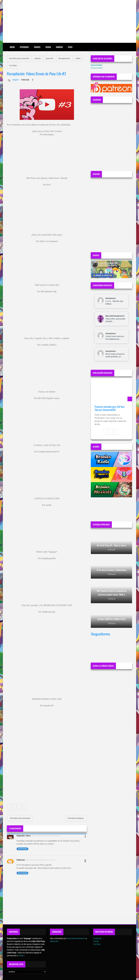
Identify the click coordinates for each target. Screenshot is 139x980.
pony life (50, 58)
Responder (23, 849)
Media (48, 47)
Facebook (97, 938)
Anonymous (111, 298)
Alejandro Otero (24, 836)
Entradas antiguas (76, 818)
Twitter (96, 941)
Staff (70, 47)
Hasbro (21, 956)
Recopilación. (64, 58)
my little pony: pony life (19, 58)
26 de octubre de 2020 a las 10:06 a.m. (46, 836)
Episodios (24, 47)
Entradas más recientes (20, 818)
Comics (37, 47)
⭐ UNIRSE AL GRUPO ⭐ (103, 275)
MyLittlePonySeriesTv (115, 316)
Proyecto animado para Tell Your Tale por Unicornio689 (110, 408)
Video (78, 58)
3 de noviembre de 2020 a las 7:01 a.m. (41, 860)
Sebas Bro (54, 941)
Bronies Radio (97, 68)
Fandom (59, 47)
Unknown (21, 860)
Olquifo (38, 58)
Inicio (12, 47)
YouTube (13, 65)
